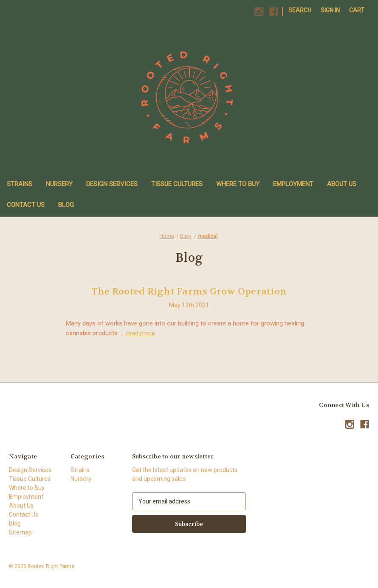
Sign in (330, 10)
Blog (66, 205)
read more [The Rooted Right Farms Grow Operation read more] (141, 333)
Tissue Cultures (177, 184)
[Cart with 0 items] (357, 10)
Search (300, 10)
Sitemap (20, 532)
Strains (20, 184)
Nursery (59, 184)
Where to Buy (238, 184)
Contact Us (26, 205)
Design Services (112, 184)
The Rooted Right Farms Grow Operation (189, 291)
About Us (342, 184)
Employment (293, 184)
